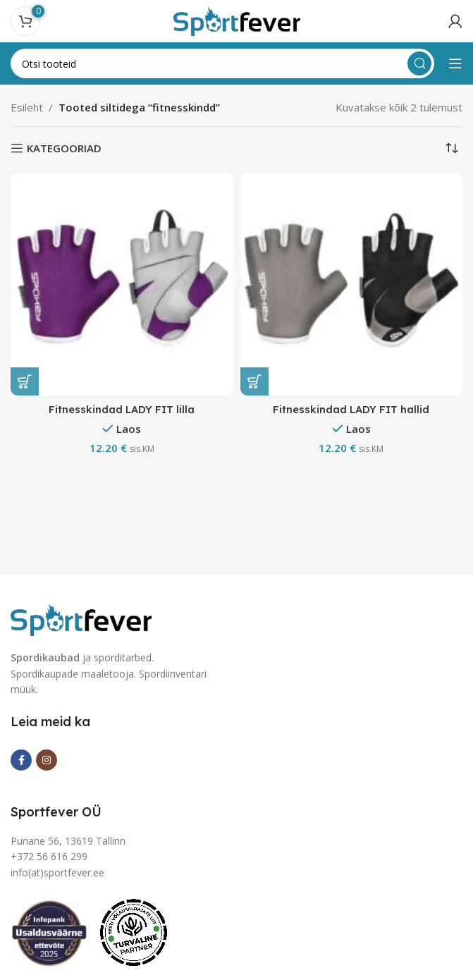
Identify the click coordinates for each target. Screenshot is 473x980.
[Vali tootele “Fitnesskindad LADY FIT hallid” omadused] (254, 381)
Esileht (27, 107)
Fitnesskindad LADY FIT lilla (122, 409)
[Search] (222, 63)
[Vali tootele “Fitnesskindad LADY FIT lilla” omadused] (25, 381)
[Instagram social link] (47, 760)
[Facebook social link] (21, 760)
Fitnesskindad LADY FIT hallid (351, 409)
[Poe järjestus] (452, 148)
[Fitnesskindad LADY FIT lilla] (122, 284)
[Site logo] (237, 20)
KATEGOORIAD (64, 148)
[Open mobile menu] (455, 63)
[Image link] (81, 618)
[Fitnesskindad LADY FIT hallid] (352, 284)
